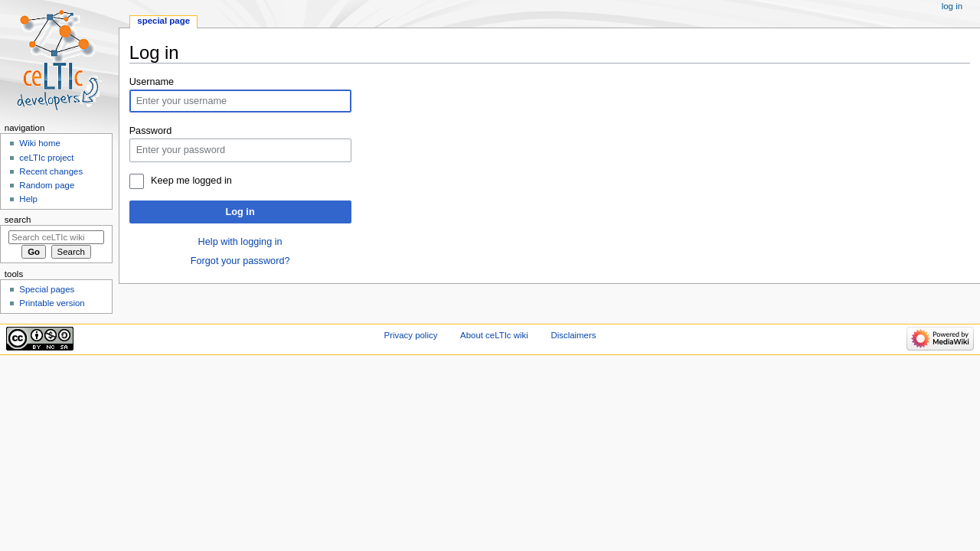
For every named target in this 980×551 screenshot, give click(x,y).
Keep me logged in (191, 181)
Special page (163, 21)
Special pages (47, 289)
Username (152, 82)
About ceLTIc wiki (494, 335)
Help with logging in (240, 242)
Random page (47, 185)
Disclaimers (573, 335)
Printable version (52, 303)
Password (151, 131)
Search (18, 220)
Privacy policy (411, 335)
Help (28, 199)
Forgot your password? (240, 261)
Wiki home (39, 143)
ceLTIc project (46, 158)
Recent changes (51, 171)
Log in (240, 212)
